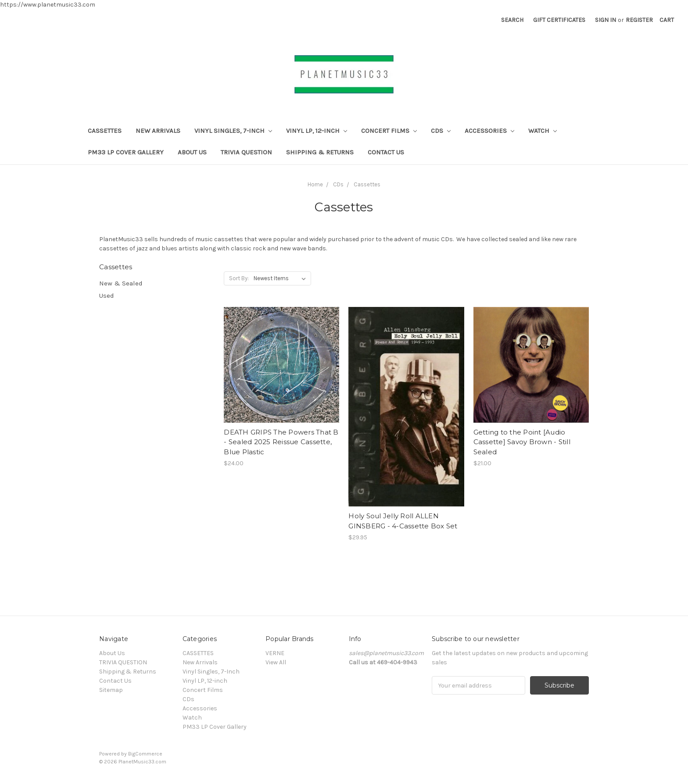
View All (276, 662)
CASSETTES (105, 131)
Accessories (489, 131)
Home (315, 184)
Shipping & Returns (320, 152)
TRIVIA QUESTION (246, 152)
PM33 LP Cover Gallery (126, 152)
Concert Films (389, 131)
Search (512, 20)
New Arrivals (158, 131)
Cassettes (367, 184)
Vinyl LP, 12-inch (317, 131)
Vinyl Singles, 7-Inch (233, 131)
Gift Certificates (559, 20)
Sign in (606, 20)
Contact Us (386, 152)
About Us (192, 152)
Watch (543, 131)
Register (639, 20)
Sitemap (111, 690)
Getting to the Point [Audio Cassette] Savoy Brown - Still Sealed (522, 442)
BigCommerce (145, 754)
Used (107, 296)
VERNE (275, 653)
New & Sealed (121, 283)
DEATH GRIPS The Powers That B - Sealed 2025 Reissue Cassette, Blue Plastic (281, 442)
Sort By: (239, 278)
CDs (441, 131)
